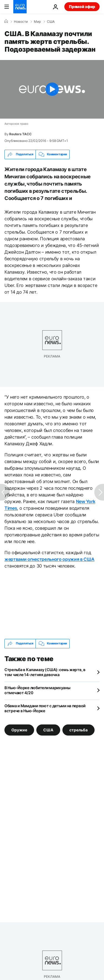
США (51, 22)
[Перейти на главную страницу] (20, 7)
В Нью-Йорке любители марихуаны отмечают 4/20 (37, 690)
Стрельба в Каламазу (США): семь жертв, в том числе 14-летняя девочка (45, 672)
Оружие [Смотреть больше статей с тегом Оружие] (19, 730)
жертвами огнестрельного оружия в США (49, 559)
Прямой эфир (82, 7)
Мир (37, 22)
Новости (21, 22)
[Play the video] (52, 89)
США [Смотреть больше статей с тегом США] (48, 730)
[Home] (6, 21)
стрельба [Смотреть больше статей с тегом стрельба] (78, 730)
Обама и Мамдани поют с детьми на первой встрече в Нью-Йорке (45, 708)
